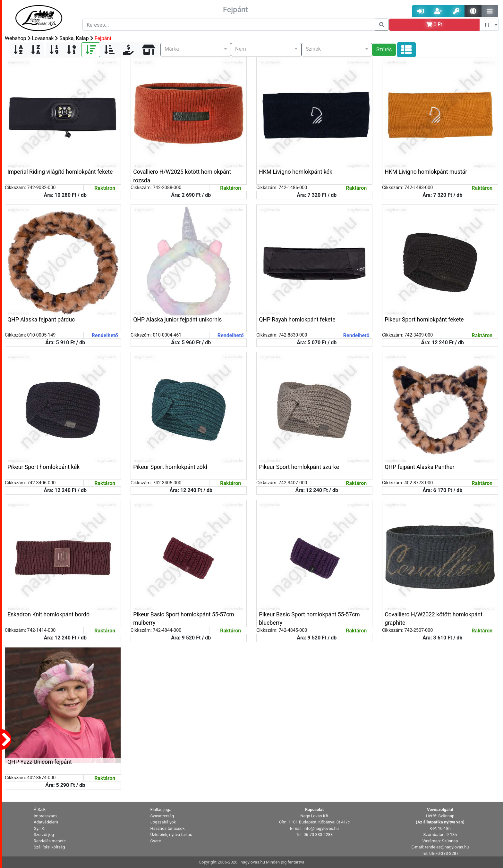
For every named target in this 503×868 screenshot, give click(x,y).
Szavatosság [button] (162, 816)
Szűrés (384, 50)
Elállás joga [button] (161, 810)
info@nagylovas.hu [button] (321, 828)
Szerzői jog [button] (44, 835)
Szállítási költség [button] (49, 847)
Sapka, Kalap (74, 38)
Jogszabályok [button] (163, 822)
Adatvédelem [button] (46, 822)
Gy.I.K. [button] (39, 828)
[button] (196, 50)
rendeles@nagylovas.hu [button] (447, 847)
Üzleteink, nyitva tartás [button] (171, 835)
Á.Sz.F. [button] (40, 810)
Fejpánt (103, 38)
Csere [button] (156, 841)
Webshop (16, 38)
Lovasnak (43, 38)
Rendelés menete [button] (50, 841)
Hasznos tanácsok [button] (168, 828)
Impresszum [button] (45, 816)
